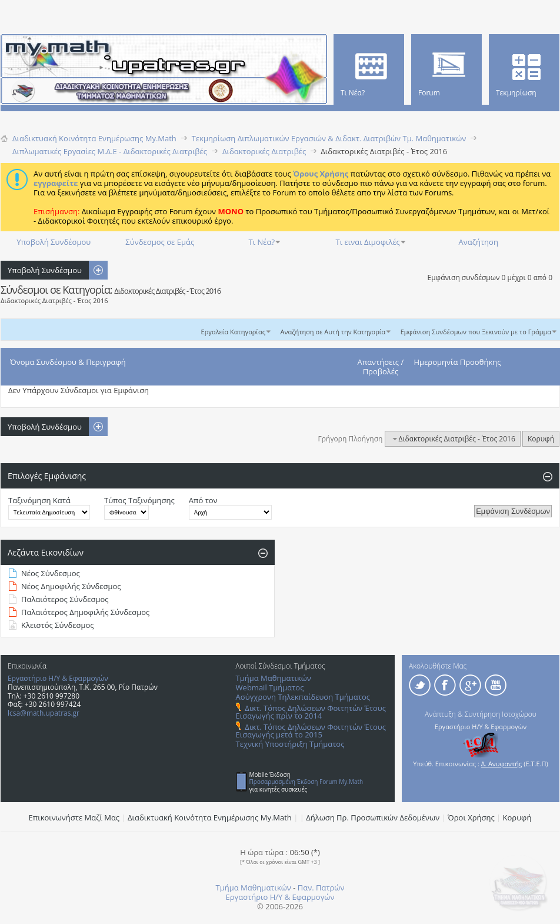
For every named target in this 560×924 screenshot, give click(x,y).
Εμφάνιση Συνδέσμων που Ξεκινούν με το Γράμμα (476, 332)
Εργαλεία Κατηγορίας (234, 332)
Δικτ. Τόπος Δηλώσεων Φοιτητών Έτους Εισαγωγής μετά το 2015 (311, 731)
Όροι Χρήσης (471, 817)
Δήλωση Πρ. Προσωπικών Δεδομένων (373, 817)
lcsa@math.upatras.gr (44, 713)
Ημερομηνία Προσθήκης (458, 362)
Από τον (203, 500)
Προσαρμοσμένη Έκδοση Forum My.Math (306, 782)
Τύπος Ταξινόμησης (139, 500)
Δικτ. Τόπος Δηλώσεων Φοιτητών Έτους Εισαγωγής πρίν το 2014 (311, 712)
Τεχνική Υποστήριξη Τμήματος (290, 744)
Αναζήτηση (479, 242)
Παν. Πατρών (321, 888)
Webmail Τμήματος (270, 687)
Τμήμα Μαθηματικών (274, 678)
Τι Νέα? (262, 242)
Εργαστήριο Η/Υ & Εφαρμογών (58, 678)
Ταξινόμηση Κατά (39, 500)
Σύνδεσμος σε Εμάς (160, 242)
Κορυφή (541, 439)
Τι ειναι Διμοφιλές (368, 242)
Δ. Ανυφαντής (502, 764)
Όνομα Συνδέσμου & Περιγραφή (68, 362)
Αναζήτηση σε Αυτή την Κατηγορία (333, 332)
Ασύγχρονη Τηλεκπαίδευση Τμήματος (303, 697)
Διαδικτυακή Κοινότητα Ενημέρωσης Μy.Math (210, 817)
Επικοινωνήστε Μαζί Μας (74, 817)
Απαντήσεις (379, 362)
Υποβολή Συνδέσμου (54, 242)
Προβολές (381, 371)
